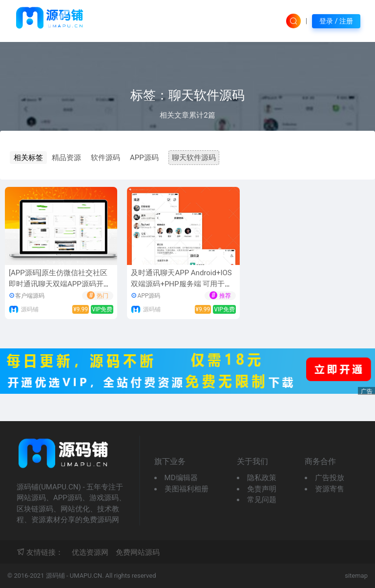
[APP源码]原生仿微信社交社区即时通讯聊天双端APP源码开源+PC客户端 (60, 284)
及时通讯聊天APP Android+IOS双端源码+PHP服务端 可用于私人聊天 (181, 284)
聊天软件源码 (194, 158)
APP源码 (144, 158)
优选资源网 (90, 552)
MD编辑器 (181, 478)
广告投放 (330, 478)
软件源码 (105, 158)
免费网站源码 (138, 552)
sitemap (356, 576)
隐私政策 (262, 478)
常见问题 (262, 500)
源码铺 (30, 309)
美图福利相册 (187, 489)
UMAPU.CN (86, 576)
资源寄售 (330, 489)
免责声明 (262, 489)
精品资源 (66, 158)
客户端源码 (30, 296)
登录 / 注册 (336, 21)
